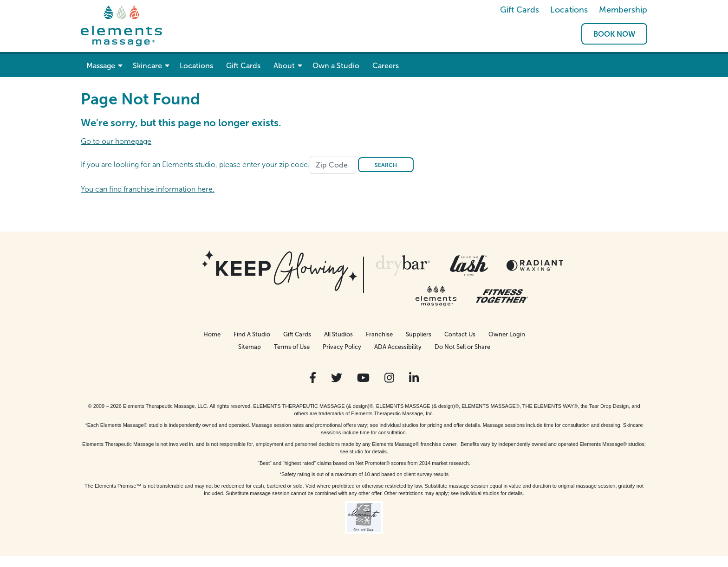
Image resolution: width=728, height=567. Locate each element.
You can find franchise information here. (148, 189)
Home (212, 334)
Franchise (379, 334)
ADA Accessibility (398, 347)
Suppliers (419, 334)
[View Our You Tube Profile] (363, 378)
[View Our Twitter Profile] (337, 378)
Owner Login (507, 334)
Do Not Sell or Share (462, 347)
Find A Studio (252, 334)
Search (386, 165)
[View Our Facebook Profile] (313, 378)
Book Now (614, 34)
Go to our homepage (116, 141)
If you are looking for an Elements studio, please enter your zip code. (195, 164)
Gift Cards (520, 10)
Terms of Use (292, 347)
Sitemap (250, 347)
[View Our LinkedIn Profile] (414, 378)
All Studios (338, 334)
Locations (569, 10)
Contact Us (460, 334)
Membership (623, 10)
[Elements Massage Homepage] (121, 25)
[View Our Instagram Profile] (389, 378)
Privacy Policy (342, 347)
